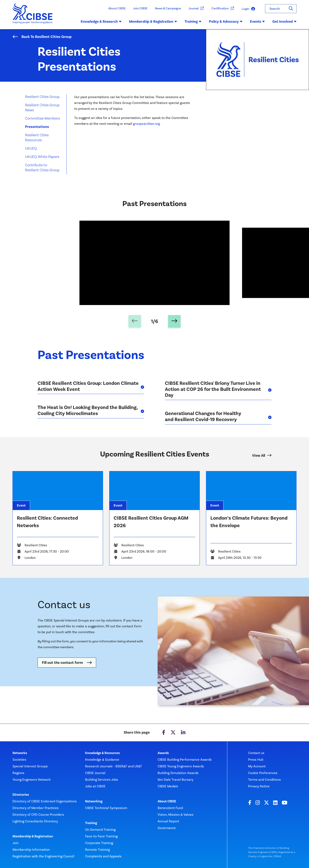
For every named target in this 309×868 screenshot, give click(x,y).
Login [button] (248, 9)
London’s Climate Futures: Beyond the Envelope (249, 522)
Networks (20, 753)
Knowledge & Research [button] (101, 21)
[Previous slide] (135, 321)
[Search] (291, 9)
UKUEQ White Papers (42, 157)
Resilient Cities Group (42, 97)
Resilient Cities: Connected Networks (47, 522)
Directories (21, 795)
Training (91, 823)
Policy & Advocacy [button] (226, 21)
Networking (94, 801)
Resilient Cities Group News (42, 107)
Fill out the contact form (62, 663)
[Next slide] (174, 321)
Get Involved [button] (284, 21)
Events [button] (257, 21)
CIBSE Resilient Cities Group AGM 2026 (151, 522)
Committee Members (42, 118)
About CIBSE (117, 8)
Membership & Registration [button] (153, 21)
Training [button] (193, 21)
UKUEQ (31, 148)
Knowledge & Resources (102, 753)
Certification (223, 8)
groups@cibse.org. (147, 124)
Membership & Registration (33, 836)
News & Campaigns (168, 8)
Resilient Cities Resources (37, 137)
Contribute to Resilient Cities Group (42, 167)
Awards (163, 753)
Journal (196, 8)
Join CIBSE (140, 8)
